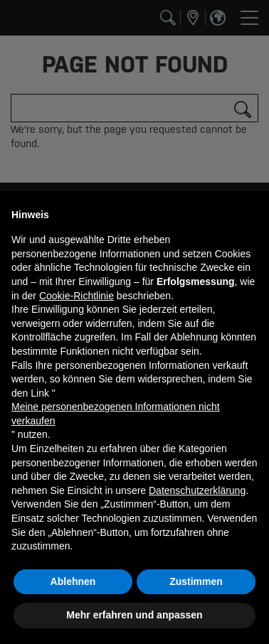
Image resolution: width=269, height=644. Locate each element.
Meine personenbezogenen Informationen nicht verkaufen (116, 414)
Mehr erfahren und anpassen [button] (134, 615)
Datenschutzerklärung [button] (197, 490)
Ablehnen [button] (73, 581)
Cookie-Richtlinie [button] (77, 296)
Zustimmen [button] (196, 581)
